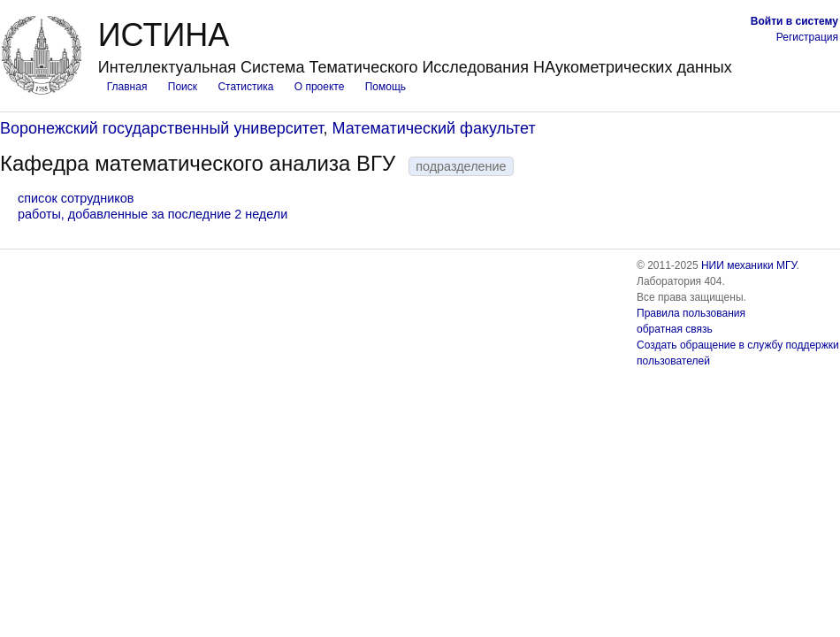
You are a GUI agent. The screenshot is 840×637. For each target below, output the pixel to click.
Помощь (386, 87)
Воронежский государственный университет (162, 128)
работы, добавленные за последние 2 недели (153, 214)
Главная (127, 87)
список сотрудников (76, 198)
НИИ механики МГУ (749, 265)
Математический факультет (434, 128)
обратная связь (675, 329)
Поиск (183, 87)
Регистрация (807, 37)
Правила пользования (691, 313)
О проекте (320, 87)
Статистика (245, 87)
